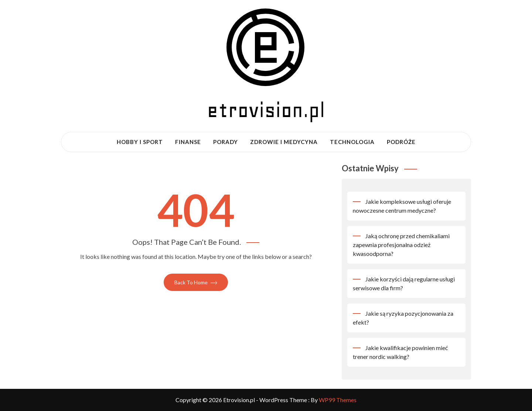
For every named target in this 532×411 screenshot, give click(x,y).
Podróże (401, 142)
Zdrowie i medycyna (284, 142)
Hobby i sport (140, 142)
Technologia (352, 142)
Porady (226, 142)
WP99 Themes (338, 400)
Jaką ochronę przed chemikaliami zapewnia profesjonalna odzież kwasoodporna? (401, 245)
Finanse (188, 142)
